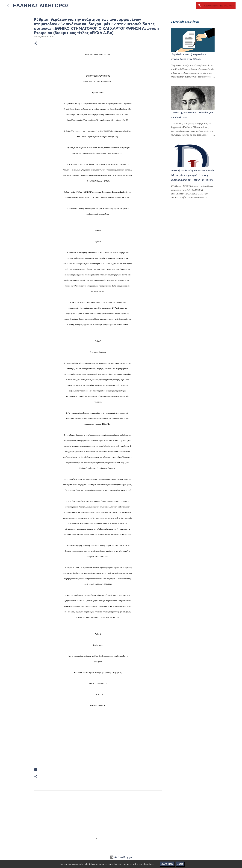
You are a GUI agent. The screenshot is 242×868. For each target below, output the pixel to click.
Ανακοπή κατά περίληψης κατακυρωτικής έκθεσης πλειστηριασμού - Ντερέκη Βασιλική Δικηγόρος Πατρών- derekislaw (192, 176)
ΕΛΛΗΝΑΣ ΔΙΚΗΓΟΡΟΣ (41, 5)
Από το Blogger (121, 857)
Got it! (180, 864)
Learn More (167, 864)
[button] (36, 43)
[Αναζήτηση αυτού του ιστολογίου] (219, 6)
